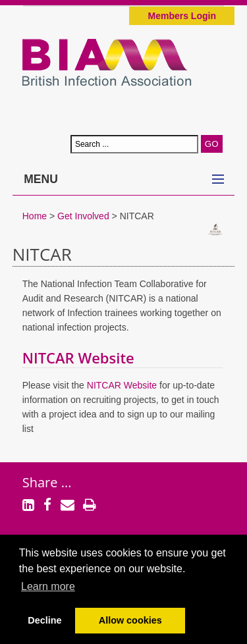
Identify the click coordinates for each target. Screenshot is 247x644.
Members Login (182, 16)
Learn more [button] (48, 586)
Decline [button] (44, 620)
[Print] (90, 506)
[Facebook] (47, 506)
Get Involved (83, 216)
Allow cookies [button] (130, 620)
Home (35, 216)
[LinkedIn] (28, 506)
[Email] (68, 506)
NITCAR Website (80, 358)
